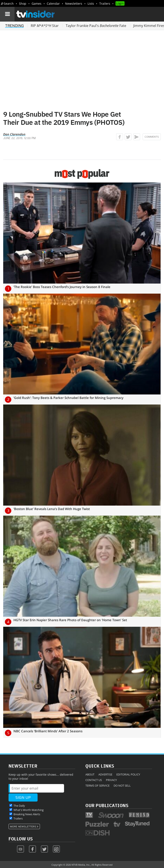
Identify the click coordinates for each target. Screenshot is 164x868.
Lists (91, 4)
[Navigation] (7, 14)
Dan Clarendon (14, 134)
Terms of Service (97, 786)
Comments (152, 137)
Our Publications (107, 805)
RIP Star (45, 26)
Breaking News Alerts (27, 814)
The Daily (19, 806)
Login (120, 3)
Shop (23, 4)
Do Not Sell (122, 786)
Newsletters (74, 4)
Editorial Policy (128, 774)
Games (37, 4)
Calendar (53, 4)
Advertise (105, 774)
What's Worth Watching (29, 810)
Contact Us (94, 780)
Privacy (111, 780)
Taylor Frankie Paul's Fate (96, 26)
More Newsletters (23, 827)
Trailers (105, 4)
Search (9, 4)
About (90, 774)
